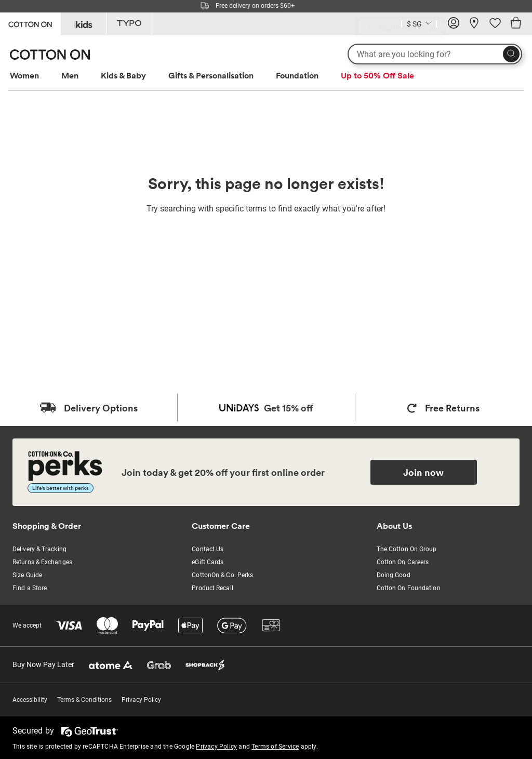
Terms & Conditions (84, 700)
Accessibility (30, 700)
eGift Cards (208, 562)
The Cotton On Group (407, 549)
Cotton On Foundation (409, 588)
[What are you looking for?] (435, 54)
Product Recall (212, 588)
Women (24, 75)
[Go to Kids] (83, 24)
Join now (423, 472)
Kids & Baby (123, 75)
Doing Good (394, 575)
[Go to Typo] (129, 24)
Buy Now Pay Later (43, 664)
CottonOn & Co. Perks (222, 575)
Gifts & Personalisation (211, 75)
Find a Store (30, 588)
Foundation (297, 75)
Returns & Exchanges (42, 562)
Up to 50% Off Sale (377, 75)
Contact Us (208, 549)
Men (70, 75)
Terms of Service (275, 747)
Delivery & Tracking (39, 549)
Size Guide (27, 575)
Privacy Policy (141, 700)
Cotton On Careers (403, 562)
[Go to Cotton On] (30, 23)
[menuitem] (34, 76)
